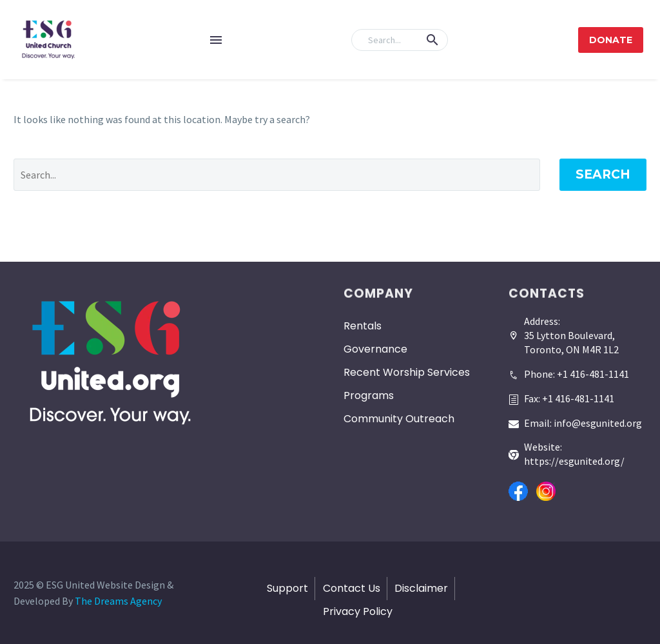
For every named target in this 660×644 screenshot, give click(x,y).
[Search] (400, 40)
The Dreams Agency (118, 601)
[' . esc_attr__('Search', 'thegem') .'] (277, 175)
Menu (216, 40)
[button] (432, 40)
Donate (611, 40)
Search (603, 174)
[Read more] (569, 369)
